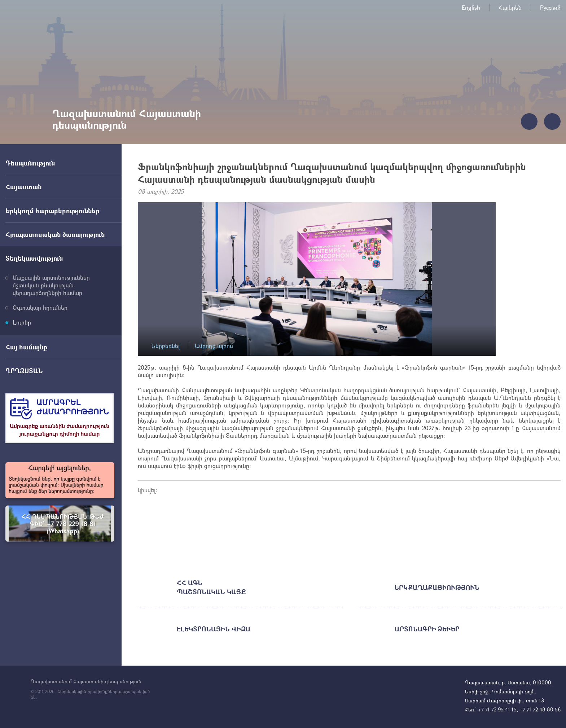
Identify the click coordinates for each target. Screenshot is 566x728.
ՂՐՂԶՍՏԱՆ (24, 371)
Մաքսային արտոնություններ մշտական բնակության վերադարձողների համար (51, 285)
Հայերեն (510, 7)
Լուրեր (22, 322)
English (471, 7)
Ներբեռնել (165, 346)
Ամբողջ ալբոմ (214, 346)
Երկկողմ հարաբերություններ (52, 211)
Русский (550, 7)
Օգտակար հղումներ (40, 307)
